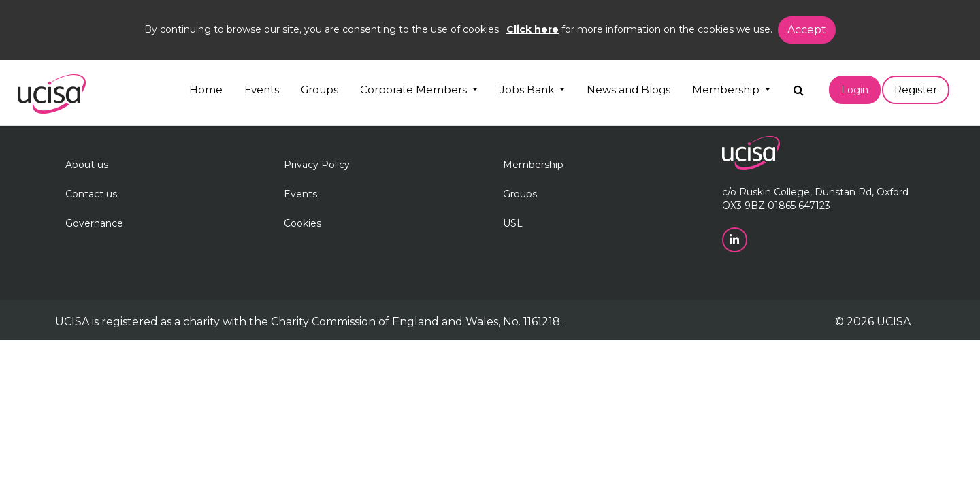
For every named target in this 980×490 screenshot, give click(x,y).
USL (513, 223)
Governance (94, 223)
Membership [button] (727, 89)
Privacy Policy (317, 165)
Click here (533, 29)
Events (262, 89)
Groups (320, 89)
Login (855, 90)
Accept (807, 30)
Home (206, 89)
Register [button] (916, 89)
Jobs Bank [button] (528, 89)
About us (87, 165)
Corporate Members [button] (415, 89)
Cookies (303, 223)
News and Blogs (628, 89)
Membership (533, 165)
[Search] (799, 87)
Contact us (91, 194)
